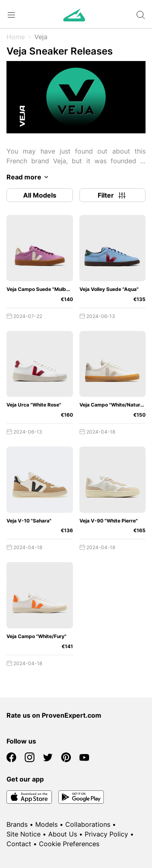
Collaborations (88, 824)
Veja (41, 37)
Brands (17, 824)
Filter (112, 195)
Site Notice (24, 834)
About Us (63, 834)
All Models (40, 195)
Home (16, 37)
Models (46, 824)
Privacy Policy (106, 834)
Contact (19, 844)
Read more (29, 177)
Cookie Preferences (69, 844)
